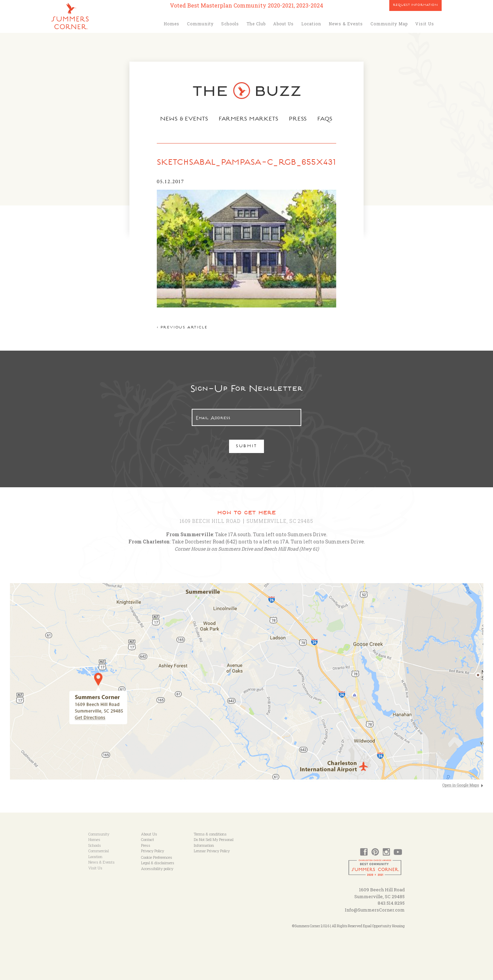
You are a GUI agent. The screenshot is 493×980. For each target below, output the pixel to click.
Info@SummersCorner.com (375, 910)
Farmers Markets (249, 120)
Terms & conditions (210, 834)
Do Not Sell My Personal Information (214, 842)
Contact (148, 839)
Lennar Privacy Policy (212, 851)
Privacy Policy (153, 851)
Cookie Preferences (157, 857)
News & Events (346, 24)
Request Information (415, 5)
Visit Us (425, 24)
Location (311, 24)
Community (200, 24)
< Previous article (182, 328)
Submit (247, 447)
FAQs (325, 120)
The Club (256, 24)
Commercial (99, 851)
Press (298, 120)
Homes (172, 24)
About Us (283, 24)
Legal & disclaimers (158, 863)
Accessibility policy (157, 869)
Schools (230, 24)
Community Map (389, 24)
